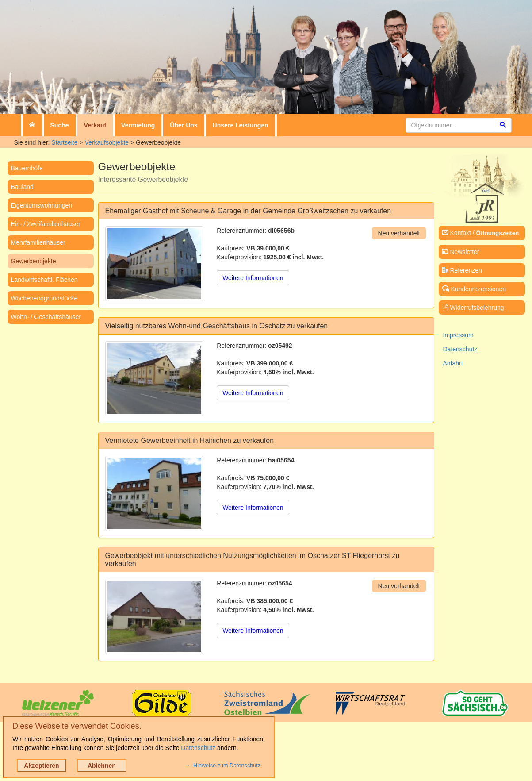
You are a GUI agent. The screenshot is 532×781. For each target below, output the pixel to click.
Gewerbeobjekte (34, 261)
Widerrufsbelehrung (473, 308)
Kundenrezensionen (474, 289)
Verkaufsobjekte (107, 142)
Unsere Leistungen (241, 125)
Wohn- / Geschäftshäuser (46, 317)
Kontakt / (481, 233)
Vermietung (138, 125)
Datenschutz (460, 349)
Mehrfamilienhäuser (38, 242)
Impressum (458, 335)
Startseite (64, 142)
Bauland (22, 187)
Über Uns (184, 125)
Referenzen (462, 270)
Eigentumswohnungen (42, 205)
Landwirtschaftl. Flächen (44, 280)
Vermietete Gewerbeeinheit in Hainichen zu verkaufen (190, 441)
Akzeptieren (41, 766)
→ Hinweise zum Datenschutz (223, 766)
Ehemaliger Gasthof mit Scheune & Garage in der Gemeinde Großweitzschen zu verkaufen (248, 211)
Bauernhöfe (27, 168)
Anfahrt (453, 363)
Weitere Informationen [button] (253, 278)
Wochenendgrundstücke (44, 298)
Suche (60, 125)
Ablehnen (102, 766)
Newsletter (461, 252)
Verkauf (95, 125)
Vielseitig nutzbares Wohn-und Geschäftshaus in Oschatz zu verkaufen (217, 326)
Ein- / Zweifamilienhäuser (46, 224)
